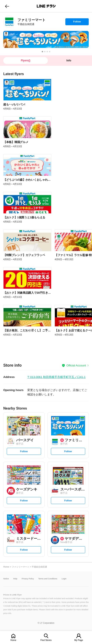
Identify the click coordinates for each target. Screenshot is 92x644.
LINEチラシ (46, 6)
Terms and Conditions (48, 579)
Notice (6, 579)
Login (64, 579)
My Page (79, 640)
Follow (77, 23)
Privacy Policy (28, 579)
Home (13, 640)
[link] (9, 22)
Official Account (76, 365)
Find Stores (46, 640)
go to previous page (7, 6)
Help (15, 579)
